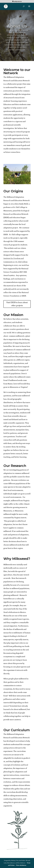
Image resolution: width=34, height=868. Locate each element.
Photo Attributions (21, 865)
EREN (6, 218)
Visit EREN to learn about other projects (17, 304)
